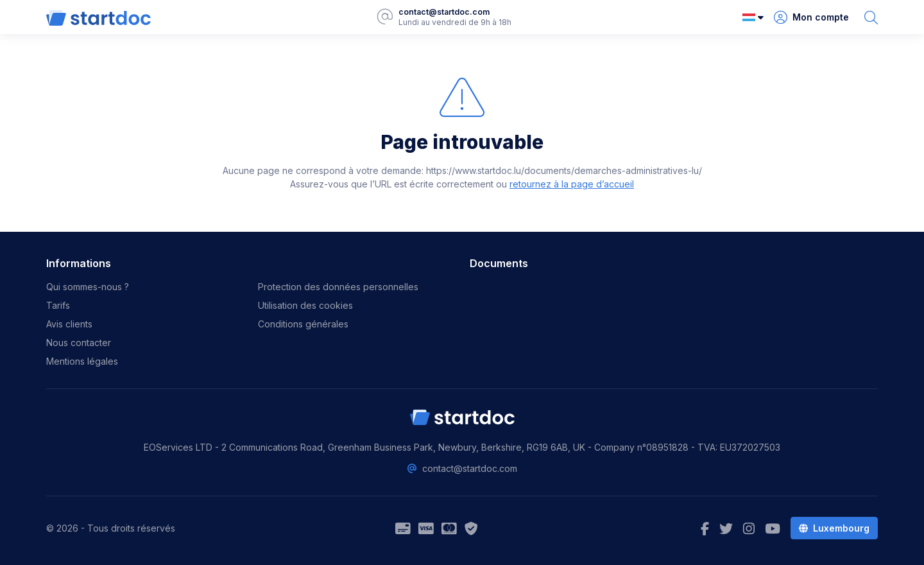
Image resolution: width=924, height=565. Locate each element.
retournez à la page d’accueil (572, 184)
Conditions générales (303, 324)
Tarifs (58, 305)
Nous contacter (79, 343)
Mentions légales (82, 361)
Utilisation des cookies (305, 305)
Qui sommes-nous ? (88, 287)
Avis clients (69, 324)
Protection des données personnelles (338, 287)
